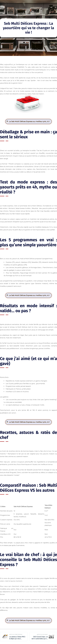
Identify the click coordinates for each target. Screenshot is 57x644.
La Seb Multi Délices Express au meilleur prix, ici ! (29, 122)
